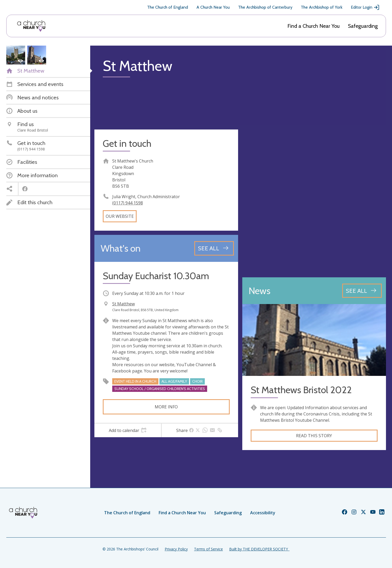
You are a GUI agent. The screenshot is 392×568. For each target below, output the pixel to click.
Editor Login (365, 7)
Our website (120, 216)
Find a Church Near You (313, 26)
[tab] (128, 430)
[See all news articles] (362, 291)
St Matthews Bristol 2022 (301, 390)
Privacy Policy (176, 549)
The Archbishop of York (322, 7)
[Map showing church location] (314, 201)
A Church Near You (213, 7)
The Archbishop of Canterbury (265, 7)
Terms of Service (208, 549)
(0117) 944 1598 (128, 203)
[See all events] (214, 248)
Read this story (314, 436)
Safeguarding (363, 26)
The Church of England (168, 7)
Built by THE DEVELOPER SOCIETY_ (259, 549)
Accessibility (263, 513)
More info (166, 407)
